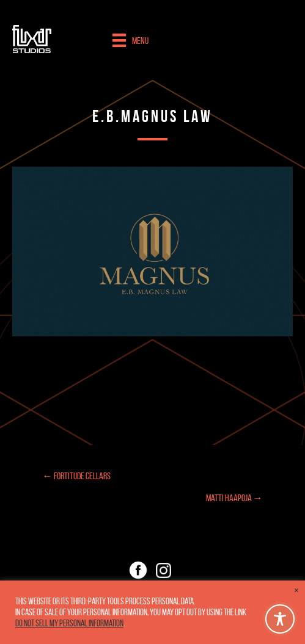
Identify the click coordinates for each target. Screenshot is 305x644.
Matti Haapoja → (234, 498)
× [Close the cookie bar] (296, 590)
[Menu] (130, 40)
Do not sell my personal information (69, 623)
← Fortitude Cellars (77, 476)
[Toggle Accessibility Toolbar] (280, 619)
